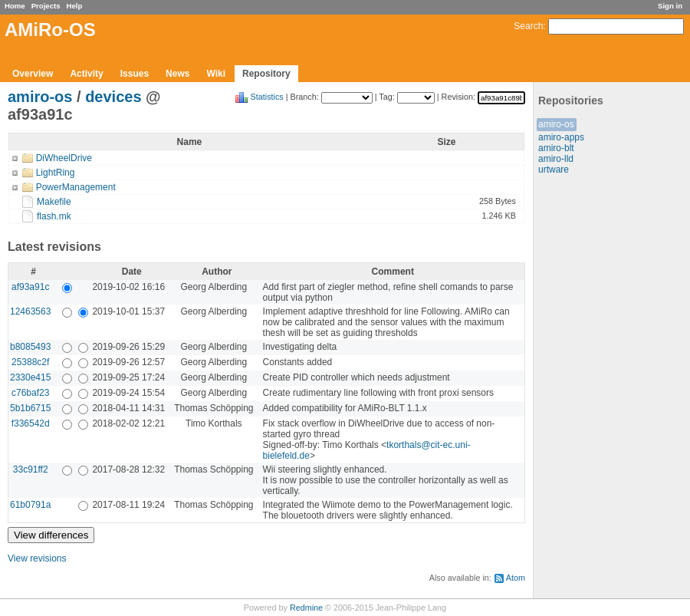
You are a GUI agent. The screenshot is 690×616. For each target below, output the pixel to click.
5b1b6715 (30, 408)
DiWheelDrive (64, 158)
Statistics (267, 97)
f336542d (31, 423)
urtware (554, 170)
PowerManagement (76, 187)
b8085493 (30, 347)
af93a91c (30, 287)
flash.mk (54, 216)
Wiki (216, 74)
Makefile (54, 202)
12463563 (30, 311)
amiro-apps (561, 137)
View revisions (37, 558)
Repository (266, 74)
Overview (33, 74)
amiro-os (556, 124)
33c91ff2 (31, 469)
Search (528, 26)
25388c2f (30, 362)
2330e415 (30, 377)
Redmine (306, 608)
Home (15, 6)
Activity (86, 74)
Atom (516, 578)
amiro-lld (556, 159)
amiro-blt (556, 148)
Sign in (670, 6)
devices (113, 97)
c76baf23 (30, 393)
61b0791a (30, 505)
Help (75, 6)
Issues (135, 74)
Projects (46, 6)
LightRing (56, 173)
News (177, 74)
